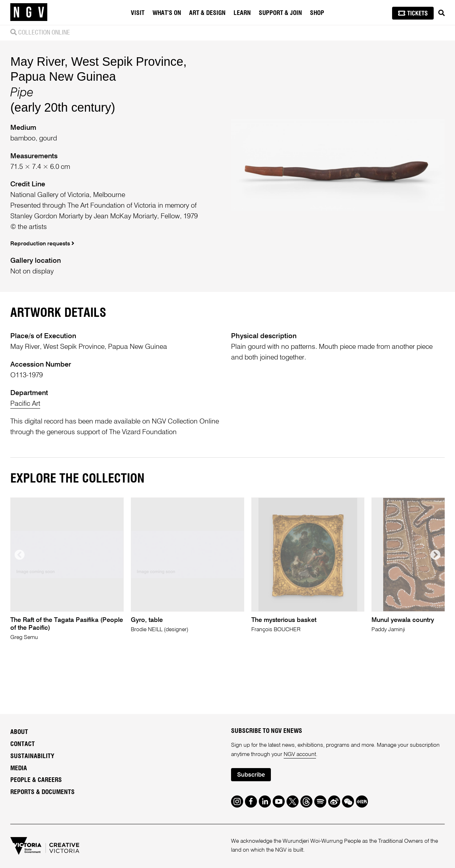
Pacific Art (25, 404)
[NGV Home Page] (29, 12)
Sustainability (32, 756)
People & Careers (36, 780)
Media (19, 768)
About (19, 732)
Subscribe (251, 775)
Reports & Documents (42, 792)
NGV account (300, 755)
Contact (23, 744)
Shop (317, 13)
